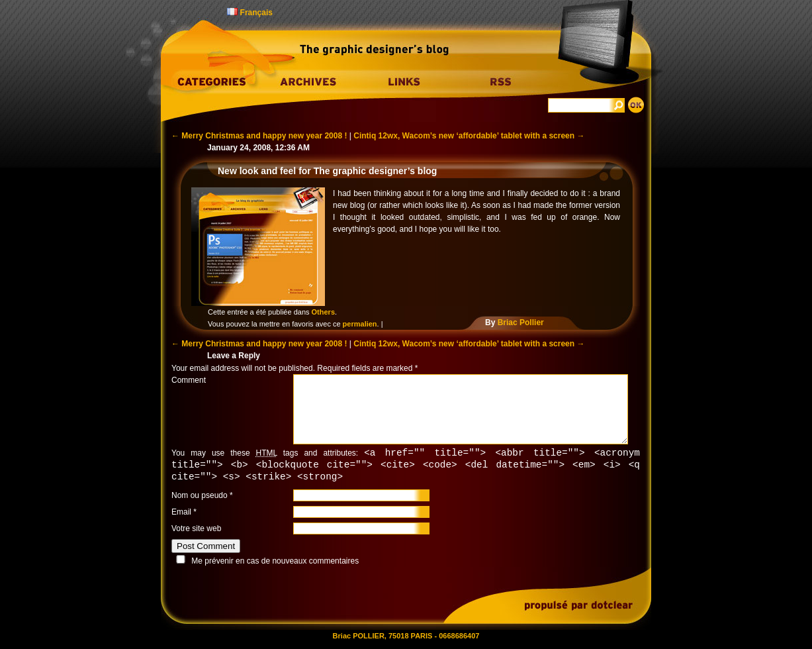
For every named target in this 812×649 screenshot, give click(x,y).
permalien (360, 324)
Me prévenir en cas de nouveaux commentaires (275, 563)
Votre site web (196, 530)
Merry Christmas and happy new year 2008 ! (259, 136)
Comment (189, 380)
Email (181, 514)
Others (323, 312)
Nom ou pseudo (200, 497)
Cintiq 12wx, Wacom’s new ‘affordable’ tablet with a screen (469, 136)
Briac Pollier (521, 323)
